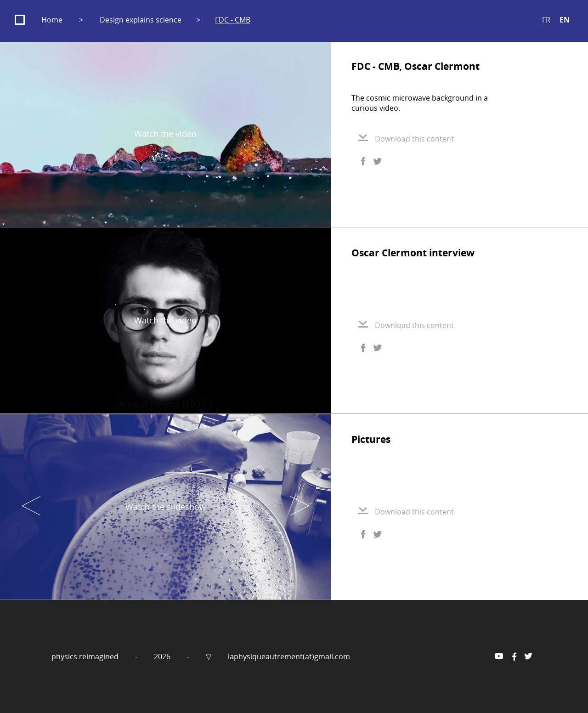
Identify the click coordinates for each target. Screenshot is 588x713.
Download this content (406, 139)
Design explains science (141, 20)
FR (546, 20)
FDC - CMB (233, 20)
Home (52, 20)
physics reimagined (86, 656)
